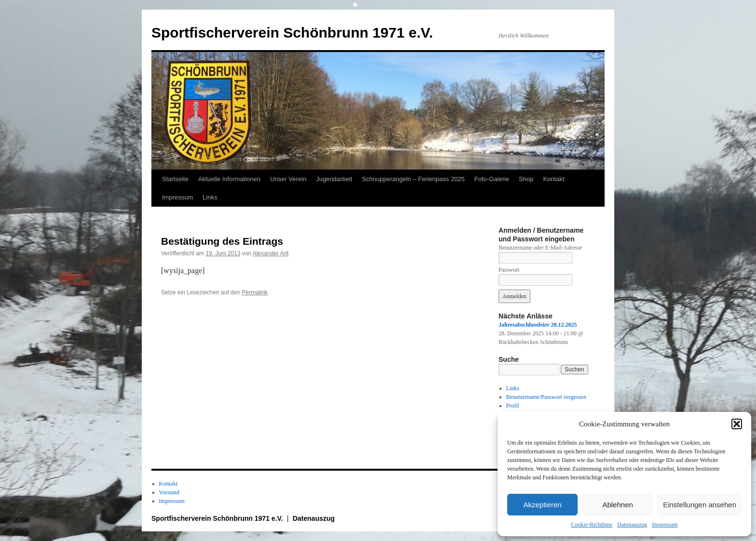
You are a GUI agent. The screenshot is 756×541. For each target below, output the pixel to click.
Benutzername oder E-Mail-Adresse (540, 248)
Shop (526, 179)
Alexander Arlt (271, 253)
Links (210, 197)
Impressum (665, 525)
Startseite (175, 179)
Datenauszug (632, 525)
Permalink (254, 292)
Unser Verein (288, 179)
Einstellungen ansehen (700, 505)
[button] (737, 424)
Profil (513, 406)
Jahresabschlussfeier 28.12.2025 (538, 325)
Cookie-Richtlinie (592, 525)
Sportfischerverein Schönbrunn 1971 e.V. (292, 33)
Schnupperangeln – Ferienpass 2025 (413, 179)
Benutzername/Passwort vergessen (546, 397)
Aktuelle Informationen (229, 179)
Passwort (509, 270)
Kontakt (553, 179)
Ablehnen (617, 505)
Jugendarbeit (334, 179)
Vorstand (169, 492)
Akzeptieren (542, 505)
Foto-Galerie (492, 179)
